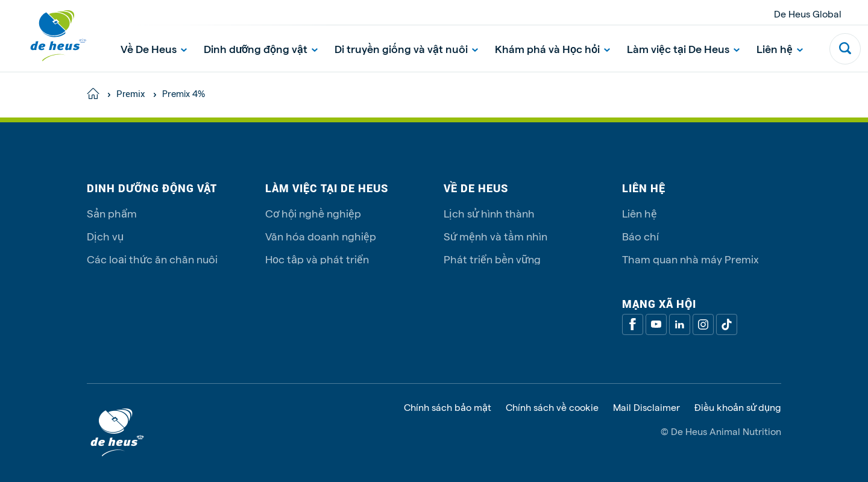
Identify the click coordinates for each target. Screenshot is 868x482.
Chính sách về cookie (552, 407)
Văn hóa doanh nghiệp (321, 236)
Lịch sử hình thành (489, 213)
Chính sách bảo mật (448, 407)
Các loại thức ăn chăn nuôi (152, 259)
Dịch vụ (105, 236)
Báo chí (640, 236)
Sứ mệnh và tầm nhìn (495, 236)
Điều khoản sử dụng (738, 407)
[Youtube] (656, 324)
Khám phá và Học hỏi (552, 49)
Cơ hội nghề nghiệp (313, 213)
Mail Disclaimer (646, 407)
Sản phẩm (112, 213)
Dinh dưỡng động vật (261, 49)
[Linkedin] (680, 324)
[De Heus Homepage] (49, 36)
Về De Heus (154, 49)
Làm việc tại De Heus (683, 49)
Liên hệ (780, 49)
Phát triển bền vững (492, 259)
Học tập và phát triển (317, 259)
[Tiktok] (727, 324)
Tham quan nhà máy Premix (690, 259)
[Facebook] (633, 324)
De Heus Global (808, 14)
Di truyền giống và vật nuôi (406, 49)
